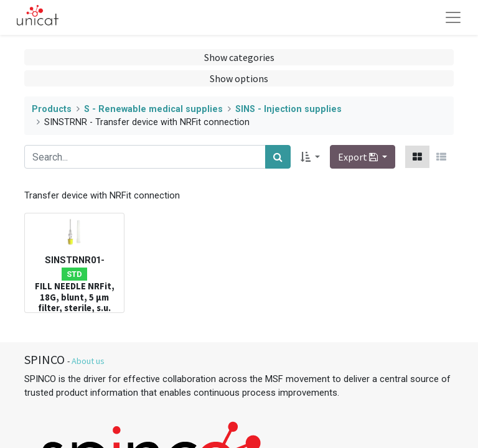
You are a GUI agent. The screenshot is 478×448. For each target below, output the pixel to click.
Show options (239, 78)
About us (88, 361)
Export (359, 157)
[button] (310, 157)
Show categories (239, 57)
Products (52, 109)
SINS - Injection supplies (288, 109)
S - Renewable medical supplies (153, 109)
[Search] (278, 157)
